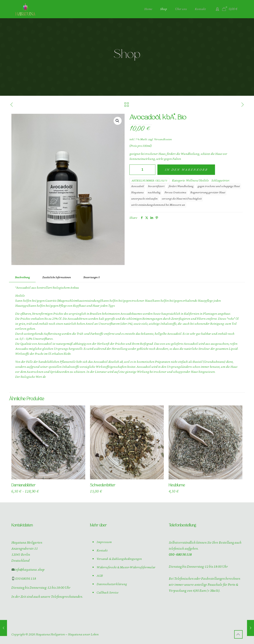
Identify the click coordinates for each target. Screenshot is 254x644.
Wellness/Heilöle (197, 180)
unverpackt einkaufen (144, 199)
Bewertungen (91, 277)
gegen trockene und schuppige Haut (219, 186)
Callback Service (107, 593)
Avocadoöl (137, 186)
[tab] (22, 278)
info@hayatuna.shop (28, 570)
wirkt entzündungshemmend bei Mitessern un (158, 205)
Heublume (177, 485)
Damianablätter (23, 485)
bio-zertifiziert (156, 186)
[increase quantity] (151, 170)
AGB (100, 576)
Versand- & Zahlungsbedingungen (119, 559)
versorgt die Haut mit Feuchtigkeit (182, 199)
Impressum (104, 542)
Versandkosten (163, 139)
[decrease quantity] (134, 170)
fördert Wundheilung (181, 186)
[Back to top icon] (238, 634)
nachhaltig (154, 192)
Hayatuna (137, 192)
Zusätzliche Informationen (56, 277)
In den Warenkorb (186, 170)
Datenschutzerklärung (112, 584)
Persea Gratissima (175, 192)
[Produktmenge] (142, 170)
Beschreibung (22, 277)
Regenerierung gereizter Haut (208, 192)
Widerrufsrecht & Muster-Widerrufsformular (126, 567)
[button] (118, 121)
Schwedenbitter (103, 485)
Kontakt (102, 550)
